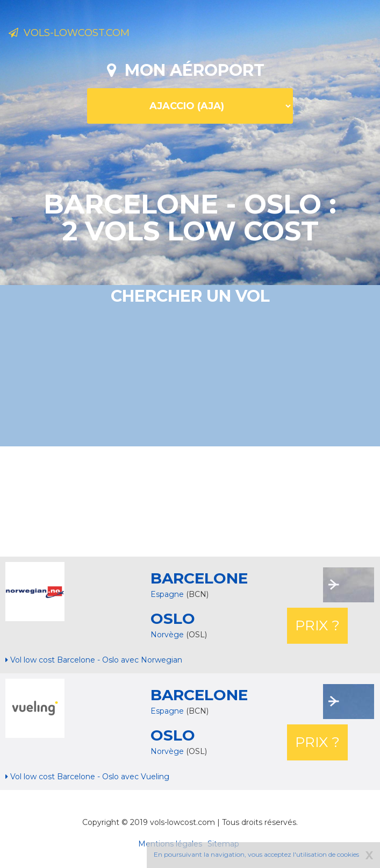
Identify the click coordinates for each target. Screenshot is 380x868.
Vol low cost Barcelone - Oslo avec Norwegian (94, 660)
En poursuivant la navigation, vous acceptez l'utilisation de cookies (256, 854)
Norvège (168, 635)
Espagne (167, 711)
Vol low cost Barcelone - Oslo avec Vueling (87, 777)
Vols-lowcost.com (69, 33)
